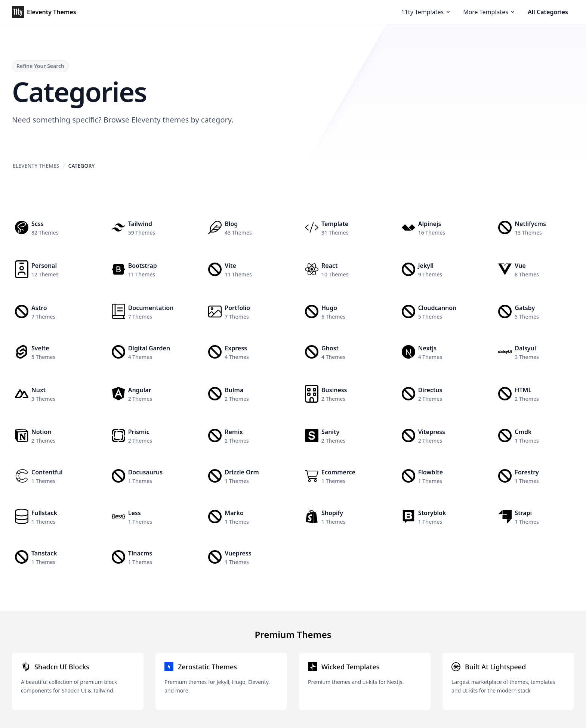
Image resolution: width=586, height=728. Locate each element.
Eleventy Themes (36, 166)
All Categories (548, 12)
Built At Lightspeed (495, 667)
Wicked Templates (350, 667)
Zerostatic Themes (207, 667)
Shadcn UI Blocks (62, 667)
